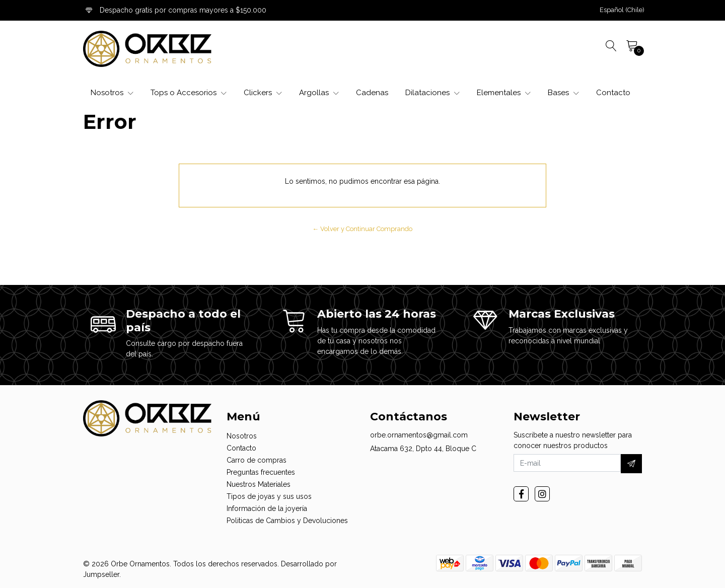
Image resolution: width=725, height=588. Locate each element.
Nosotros (112, 93)
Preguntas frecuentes (261, 472)
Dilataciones (432, 93)
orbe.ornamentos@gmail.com (419, 435)
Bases (563, 93)
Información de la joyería (267, 508)
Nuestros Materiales (259, 484)
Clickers (263, 93)
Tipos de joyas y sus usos (269, 496)
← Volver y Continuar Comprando (363, 229)
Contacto (613, 93)
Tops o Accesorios (189, 93)
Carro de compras (257, 460)
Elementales (504, 93)
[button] (622, 10)
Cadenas (372, 93)
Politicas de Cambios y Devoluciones (287, 521)
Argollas (319, 93)
